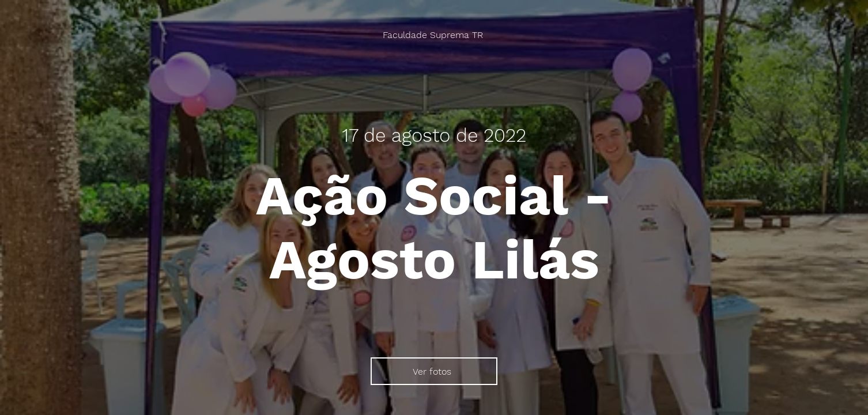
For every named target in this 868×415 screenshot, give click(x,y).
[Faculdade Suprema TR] (434, 35)
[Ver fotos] (434, 371)
